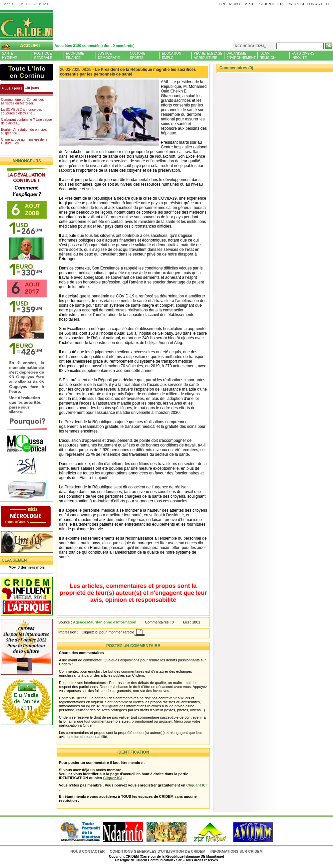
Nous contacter (88, 851)
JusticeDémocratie (109, 56)
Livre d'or (32, 543)
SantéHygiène (9, 56)
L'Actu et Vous (27, 72)
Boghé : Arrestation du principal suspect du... (24, 131)
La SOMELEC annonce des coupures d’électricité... (21, 111)
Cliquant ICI (196, 785)
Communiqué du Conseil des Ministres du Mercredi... (22, 101)
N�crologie (32, 517)
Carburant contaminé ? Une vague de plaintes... (26, 121)
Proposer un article (309, 4)
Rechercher (248, 46)
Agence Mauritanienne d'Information (105, 622)
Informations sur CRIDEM (237, 851)
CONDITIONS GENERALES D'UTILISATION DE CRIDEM (158, 851)
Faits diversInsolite (303, 56)
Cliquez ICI (112, 778)
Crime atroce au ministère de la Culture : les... (24, 141)
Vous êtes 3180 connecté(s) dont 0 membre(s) (95, 46)
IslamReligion (268, 56)
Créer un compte (237, 4)
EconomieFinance (75, 56)
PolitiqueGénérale (43, 56)
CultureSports (138, 56)
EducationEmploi (171, 56)
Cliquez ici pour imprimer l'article (108, 632)
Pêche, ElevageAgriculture (208, 56)
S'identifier (271, 4)
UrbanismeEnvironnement (241, 56)
